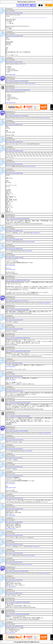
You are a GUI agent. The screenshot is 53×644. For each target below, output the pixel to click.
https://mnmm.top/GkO (11, 587)
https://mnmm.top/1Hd (11, 529)
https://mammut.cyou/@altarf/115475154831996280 (17, 81)
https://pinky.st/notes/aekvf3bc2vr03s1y (14, 467)
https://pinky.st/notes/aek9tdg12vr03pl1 (14, 125)
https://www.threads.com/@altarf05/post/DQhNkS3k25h (18, 90)
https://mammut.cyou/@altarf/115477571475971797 (17, 301)
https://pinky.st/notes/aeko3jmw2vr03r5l (14, 320)
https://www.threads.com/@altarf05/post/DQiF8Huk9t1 (18, 219)
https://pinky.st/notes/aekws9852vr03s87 (14, 498)
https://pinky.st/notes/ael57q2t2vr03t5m (14, 553)
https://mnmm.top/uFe (45, 573)
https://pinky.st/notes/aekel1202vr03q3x (14, 164)
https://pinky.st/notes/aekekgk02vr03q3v (14, 142)
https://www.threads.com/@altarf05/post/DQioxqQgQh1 (18, 416)
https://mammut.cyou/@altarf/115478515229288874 (17, 431)
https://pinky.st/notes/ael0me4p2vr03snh (14, 509)
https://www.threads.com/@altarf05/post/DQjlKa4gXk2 (18, 614)
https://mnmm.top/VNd (11, 488)
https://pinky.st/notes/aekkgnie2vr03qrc (14, 231)
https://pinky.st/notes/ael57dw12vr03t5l (14, 544)
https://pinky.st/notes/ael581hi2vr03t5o (14, 562)
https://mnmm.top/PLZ (46, 303)
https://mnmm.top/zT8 (11, 515)
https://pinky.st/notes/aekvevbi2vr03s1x (14, 458)
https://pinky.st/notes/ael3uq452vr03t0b (14, 522)
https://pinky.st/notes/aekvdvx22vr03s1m (15, 440)
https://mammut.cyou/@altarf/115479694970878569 (17, 571)
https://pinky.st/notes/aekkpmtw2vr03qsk (15, 258)
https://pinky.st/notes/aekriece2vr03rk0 (14, 363)
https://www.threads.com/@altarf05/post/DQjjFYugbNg (18, 602)
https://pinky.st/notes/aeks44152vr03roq (14, 391)
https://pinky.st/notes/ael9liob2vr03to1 (14, 593)
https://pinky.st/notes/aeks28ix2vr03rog (14, 376)
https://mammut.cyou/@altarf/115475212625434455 (17, 116)
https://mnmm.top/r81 (45, 118)
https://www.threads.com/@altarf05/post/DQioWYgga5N (18, 403)
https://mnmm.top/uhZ (11, 367)
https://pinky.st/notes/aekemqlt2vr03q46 (14, 173)
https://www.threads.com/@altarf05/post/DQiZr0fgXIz (17, 310)
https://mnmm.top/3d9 (11, 74)
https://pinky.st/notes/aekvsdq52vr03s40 (14, 476)
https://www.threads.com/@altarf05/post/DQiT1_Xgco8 (18, 280)
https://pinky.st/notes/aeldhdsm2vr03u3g (14, 626)
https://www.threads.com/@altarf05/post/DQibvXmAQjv (18, 351)
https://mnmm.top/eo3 (11, 483)
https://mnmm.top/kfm (11, 380)
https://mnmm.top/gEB (30, 242)
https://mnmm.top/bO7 (28, 251)
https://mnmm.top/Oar (11, 633)
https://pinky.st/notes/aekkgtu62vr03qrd (14, 240)
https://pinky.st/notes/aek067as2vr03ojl (14, 62)
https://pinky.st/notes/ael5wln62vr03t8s (14, 580)
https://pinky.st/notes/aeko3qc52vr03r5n (14, 329)
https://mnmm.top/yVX (35, 233)
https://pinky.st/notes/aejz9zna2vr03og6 (14, 13)
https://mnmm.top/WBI (46, 433)
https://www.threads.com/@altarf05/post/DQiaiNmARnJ (18, 338)
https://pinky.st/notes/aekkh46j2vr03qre (14, 249)
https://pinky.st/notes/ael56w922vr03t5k (14, 535)
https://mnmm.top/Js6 (10, 269)
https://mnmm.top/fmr (11, 265)
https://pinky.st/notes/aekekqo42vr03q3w (15, 151)
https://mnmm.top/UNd (30, 166)
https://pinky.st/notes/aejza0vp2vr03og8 (14, 36)
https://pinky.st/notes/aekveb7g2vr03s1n (14, 449)
